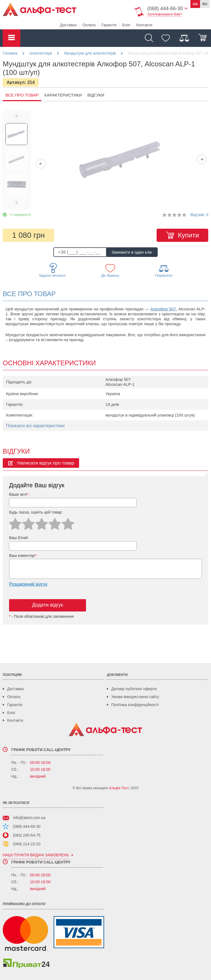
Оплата (89, 25)
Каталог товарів (12, 38)
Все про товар (22, 95)
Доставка (68, 25)
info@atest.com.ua (29, 818)
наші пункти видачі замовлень (36, 855)
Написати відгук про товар (46, 463)
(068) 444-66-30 (27, 826)
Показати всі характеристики (35, 426)
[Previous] (41, 164)
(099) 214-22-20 (27, 844)
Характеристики (63, 95)
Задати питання (52, 270)
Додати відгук (48, 605)
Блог (126, 25)
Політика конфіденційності (135, 705)
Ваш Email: (19, 538)
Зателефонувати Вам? (165, 14)
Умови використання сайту (135, 697)
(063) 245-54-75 (27, 835)
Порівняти (164, 271)
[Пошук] (150, 38)
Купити (189, 235)
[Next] (202, 159)
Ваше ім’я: (19, 494)
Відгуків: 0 (199, 215)
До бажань (110, 270)
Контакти (144, 25)
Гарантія (109, 25)
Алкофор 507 (163, 309)
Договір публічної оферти (134, 689)
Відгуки (96, 95)
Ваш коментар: (23, 556)
